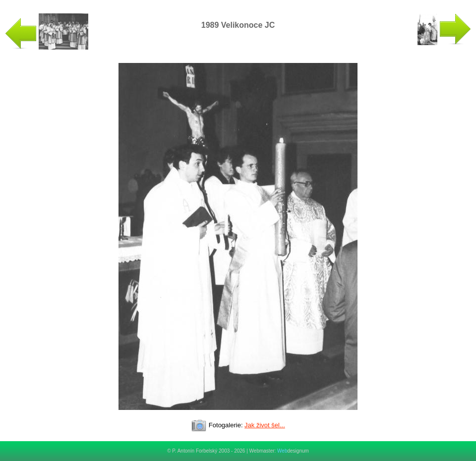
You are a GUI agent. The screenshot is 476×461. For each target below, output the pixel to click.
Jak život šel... (265, 425)
